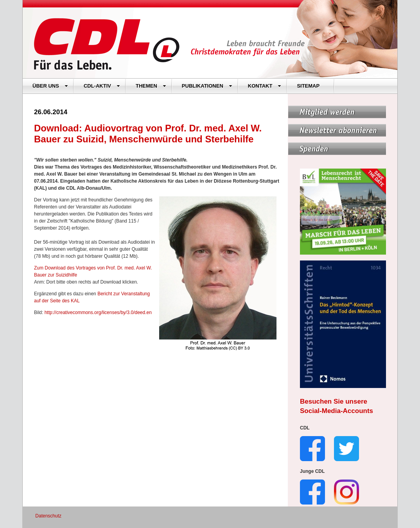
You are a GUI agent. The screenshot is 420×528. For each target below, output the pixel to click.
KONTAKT (265, 86)
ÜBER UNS (50, 86)
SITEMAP (308, 86)
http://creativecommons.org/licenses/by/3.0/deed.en (98, 312)
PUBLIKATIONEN (207, 86)
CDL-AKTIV (102, 86)
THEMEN (151, 86)
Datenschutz (48, 516)
